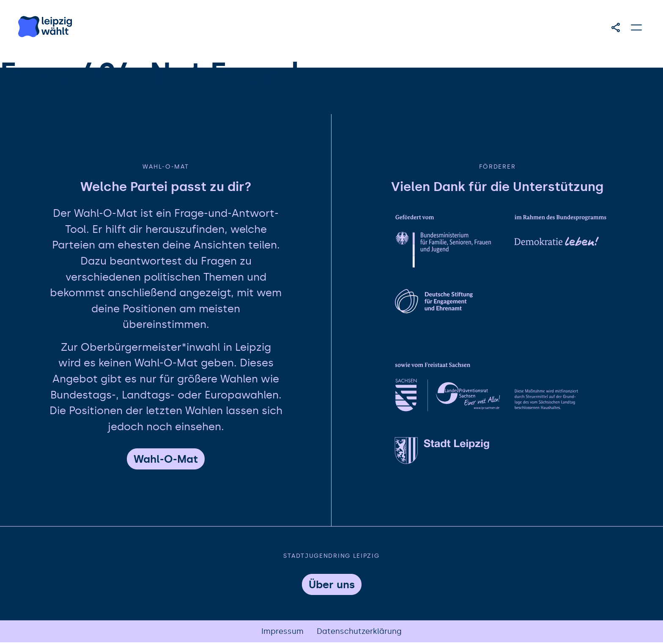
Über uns (332, 586)
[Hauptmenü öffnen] (637, 27)
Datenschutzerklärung (360, 633)
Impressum (282, 633)
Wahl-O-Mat (166, 460)
